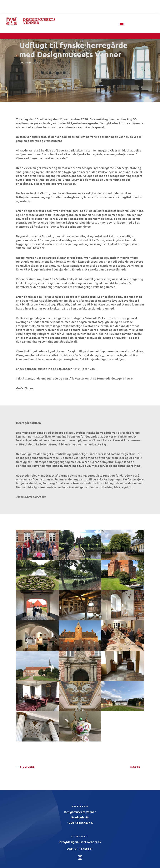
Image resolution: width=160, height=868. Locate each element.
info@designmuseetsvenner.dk (80, 842)
